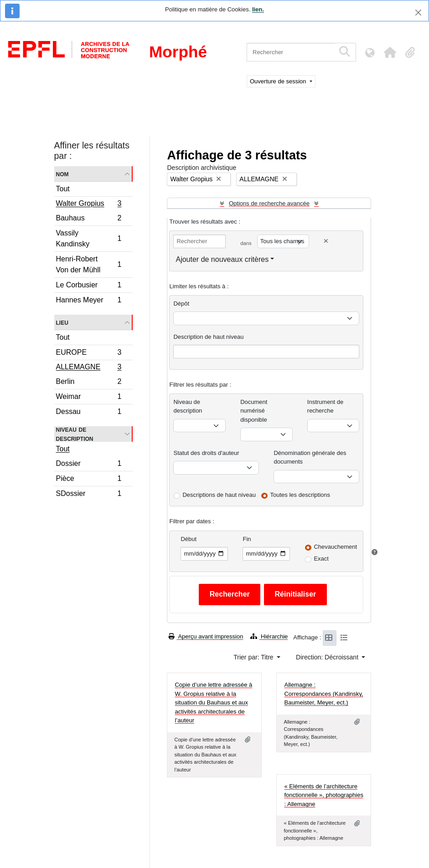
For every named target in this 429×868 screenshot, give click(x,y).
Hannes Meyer (89, 301)
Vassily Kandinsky (89, 238)
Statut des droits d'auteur (206, 453)
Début (189, 539)
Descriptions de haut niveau (219, 495)
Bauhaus (89, 219)
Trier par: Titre (254, 657)
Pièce (89, 480)
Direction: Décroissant (328, 657)
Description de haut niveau (208, 337)
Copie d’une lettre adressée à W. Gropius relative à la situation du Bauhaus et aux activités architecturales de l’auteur (213, 702)
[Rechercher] (291, 52)
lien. (258, 9)
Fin (247, 539)
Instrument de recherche (326, 406)
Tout (63, 189)
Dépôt (181, 304)
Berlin (89, 383)
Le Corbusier (89, 286)
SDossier (89, 495)
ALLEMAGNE (89, 368)
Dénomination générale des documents (310, 457)
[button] (390, 52)
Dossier (89, 465)
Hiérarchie (269, 636)
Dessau (89, 413)
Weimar (89, 398)
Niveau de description (75, 434)
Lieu (62, 322)
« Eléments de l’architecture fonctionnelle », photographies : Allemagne (323, 795)
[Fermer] (418, 13)
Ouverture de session (279, 81)
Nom (62, 174)
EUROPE (89, 354)
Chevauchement (335, 547)
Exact (321, 559)
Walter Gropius (89, 204)
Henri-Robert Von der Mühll (89, 264)
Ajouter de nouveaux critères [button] (222, 259)
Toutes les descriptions (300, 495)
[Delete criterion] (326, 241)
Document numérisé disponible (254, 411)
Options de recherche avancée (269, 203)
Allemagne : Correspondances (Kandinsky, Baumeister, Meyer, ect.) (323, 694)
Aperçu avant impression (206, 636)
